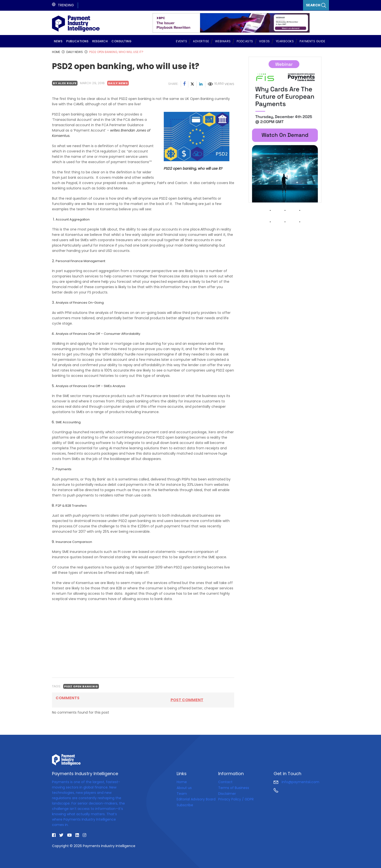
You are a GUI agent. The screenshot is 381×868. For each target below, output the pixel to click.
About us (184, 788)
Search (316, 5)
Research (100, 41)
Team (182, 793)
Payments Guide (312, 41)
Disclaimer (227, 793)
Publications (77, 41)
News (58, 41)
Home (182, 782)
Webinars (223, 41)
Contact (225, 782)
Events (182, 41)
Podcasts (245, 41)
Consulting (121, 41)
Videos (264, 41)
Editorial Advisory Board (196, 799)
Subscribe (185, 805)
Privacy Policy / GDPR (236, 799)
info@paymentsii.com (296, 782)
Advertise (201, 41)
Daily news (118, 83)
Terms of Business (234, 788)
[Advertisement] (143, 639)
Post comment (187, 700)
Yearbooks (285, 41)
